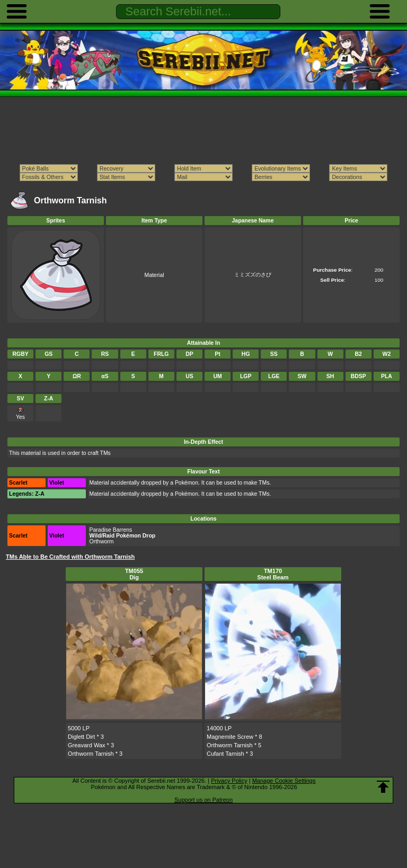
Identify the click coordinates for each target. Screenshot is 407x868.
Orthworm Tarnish (91, 754)
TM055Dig (134, 574)
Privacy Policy (229, 781)
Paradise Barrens (111, 530)
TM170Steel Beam (273, 574)
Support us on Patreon (203, 800)
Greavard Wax (87, 745)
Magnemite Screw (230, 737)
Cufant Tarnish (225, 754)
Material (154, 275)
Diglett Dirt (81, 737)
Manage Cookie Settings (284, 781)
